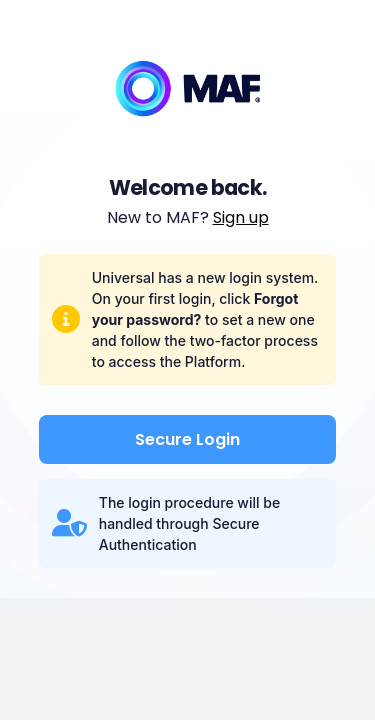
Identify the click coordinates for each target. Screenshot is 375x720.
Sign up (241, 217)
